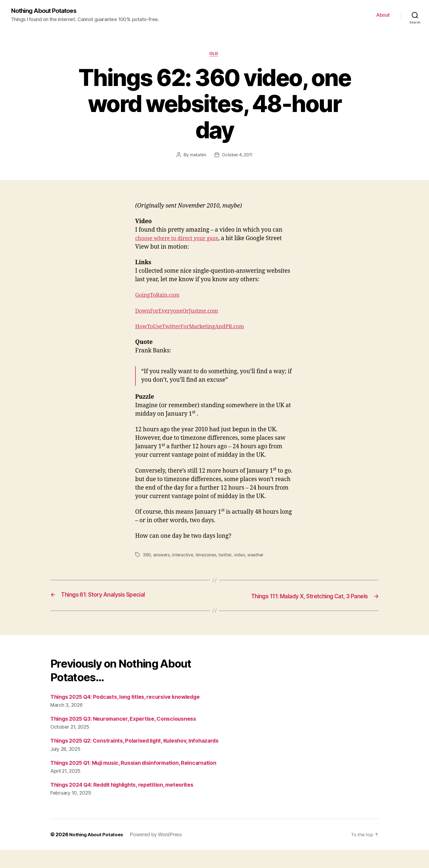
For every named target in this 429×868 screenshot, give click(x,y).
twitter (227, 556)
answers (162, 556)
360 (147, 556)
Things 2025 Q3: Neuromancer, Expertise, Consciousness (129, 719)
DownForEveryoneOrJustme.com (180, 312)
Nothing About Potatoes (47, 11)
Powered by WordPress (158, 853)
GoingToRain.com (159, 296)
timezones (207, 556)
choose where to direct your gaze (180, 240)
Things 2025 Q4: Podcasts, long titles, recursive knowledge (132, 698)
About (383, 15)
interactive (183, 556)
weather (258, 556)
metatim (197, 156)
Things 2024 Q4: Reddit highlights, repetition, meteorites (129, 803)
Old (215, 55)
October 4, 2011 (237, 156)
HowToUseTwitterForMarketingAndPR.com (194, 328)
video (241, 556)
